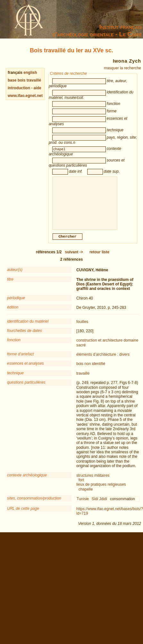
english (30, 73)
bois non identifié (91, 371)
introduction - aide (25, 88)
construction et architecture (99, 347)
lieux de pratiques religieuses (101, 492)
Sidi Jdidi (99, 506)
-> (74, 259)
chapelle (86, 496)
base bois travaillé (24, 80)
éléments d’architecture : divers (103, 361)
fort (81, 487)
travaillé (83, 380)
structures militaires (93, 483)
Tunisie (83, 506)
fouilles (82, 329)
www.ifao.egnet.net (25, 96)
